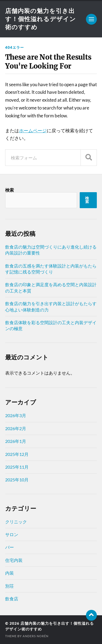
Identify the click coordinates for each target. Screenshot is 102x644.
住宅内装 (14, 560)
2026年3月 (16, 415)
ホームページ (33, 131)
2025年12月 (17, 454)
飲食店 (12, 599)
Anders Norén (35, 636)
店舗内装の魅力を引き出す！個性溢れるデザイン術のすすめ (41, 19)
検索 (10, 190)
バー (10, 547)
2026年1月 (16, 441)
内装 (10, 573)
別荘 (10, 586)
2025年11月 (17, 467)
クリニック (16, 522)
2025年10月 (17, 480)
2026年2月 (16, 428)
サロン (12, 534)
